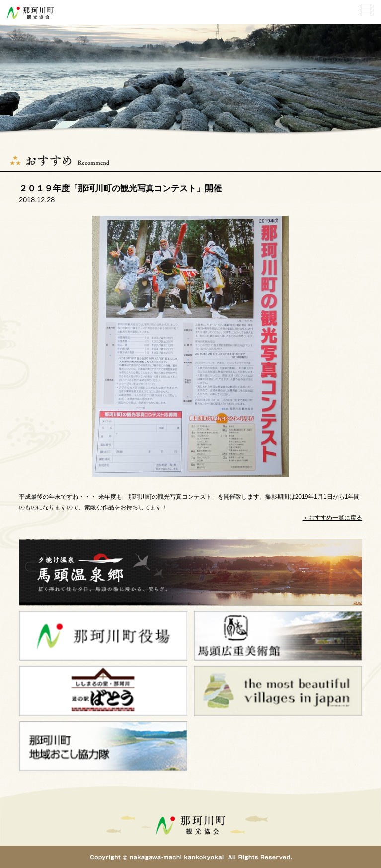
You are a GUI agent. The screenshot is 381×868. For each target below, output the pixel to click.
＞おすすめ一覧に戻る (332, 518)
